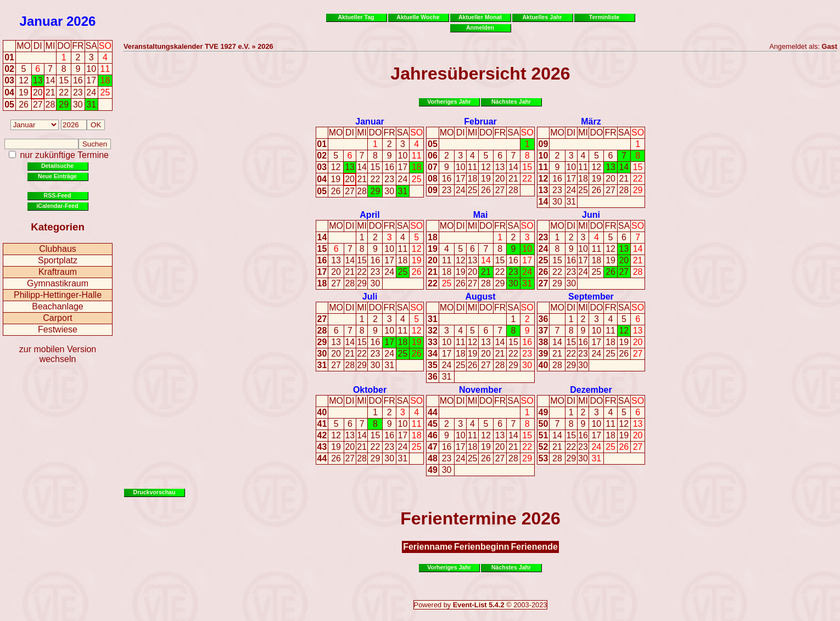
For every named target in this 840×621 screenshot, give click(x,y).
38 (544, 342)
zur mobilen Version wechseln (58, 354)
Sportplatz (58, 260)
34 (433, 354)
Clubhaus (58, 249)
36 (433, 377)
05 (9, 105)
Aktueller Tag (356, 17)
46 (433, 435)
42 (322, 435)
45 (433, 424)
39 (544, 354)
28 (362, 191)
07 (433, 167)
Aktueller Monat (480, 17)
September (591, 297)
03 (9, 80)
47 (433, 447)
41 (322, 424)
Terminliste (604, 17)
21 (362, 179)
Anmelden (480, 27)
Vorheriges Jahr (449, 101)
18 (417, 167)
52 (544, 447)
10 (403, 156)
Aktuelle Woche (418, 17)
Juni (591, 215)
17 (403, 167)
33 (433, 342)
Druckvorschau (155, 492)
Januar (41, 21)
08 (433, 179)
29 (376, 191)
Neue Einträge (57, 176)
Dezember (591, 390)
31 (403, 191)
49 (433, 470)
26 (336, 191)
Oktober (370, 390)
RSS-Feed (58, 195)
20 (350, 179)
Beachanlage (57, 306)
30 (389, 191)
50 (544, 424)
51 (544, 435)
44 (322, 458)
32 (433, 331)
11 (417, 156)
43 (322, 447)
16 (389, 167)
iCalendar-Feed (57, 206)
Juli (370, 297)
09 (433, 190)
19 (335, 179)
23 (389, 179)
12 (336, 167)
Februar (480, 122)
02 (9, 69)
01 (9, 57)
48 (433, 458)
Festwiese (58, 329)
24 (403, 179)
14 (362, 167)
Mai (481, 215)
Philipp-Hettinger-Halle (58, 295)
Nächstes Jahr (511, 101)
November (480, 390)
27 (350, 191)
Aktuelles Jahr (542, 17)
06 (433, 156)
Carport (57, 318)
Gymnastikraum (58, 283)
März (591, 122)
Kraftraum (58, 272)
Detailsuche (57, 166)
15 (376, 167)
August (480, 297)
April (369, 215)
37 (544, 331)
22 (376, 179)
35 (433, 365)
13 (350, 167)
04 (9, 92)
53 (544, 458)
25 (417, 179)
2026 (81, 21)
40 (544, 365)
